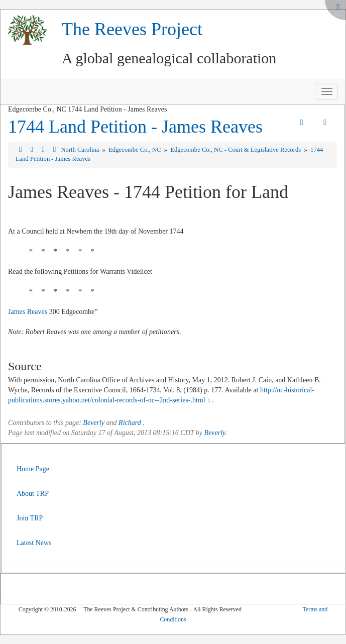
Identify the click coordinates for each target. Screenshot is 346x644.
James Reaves (28, 312)
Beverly (94, 423)
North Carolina (81, 150)
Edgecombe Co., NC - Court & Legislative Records (236, 150)
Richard (130, 423)
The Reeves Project (132, 29)
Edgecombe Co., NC (135, 150)
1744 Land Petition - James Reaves (135, 127)
